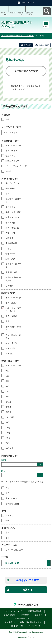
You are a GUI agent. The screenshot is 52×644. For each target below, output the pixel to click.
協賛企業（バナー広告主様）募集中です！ (23, 622)
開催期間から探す (10, 456)
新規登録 (13, 13)
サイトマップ (35, 626)
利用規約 (25, 615)
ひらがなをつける (28, 2)
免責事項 (39, 615)
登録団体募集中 (35, 611)
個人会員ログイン (30, 14)
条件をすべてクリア (27, 580)
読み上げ (27, 45)
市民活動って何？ (23, 619)
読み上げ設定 (44, 45)
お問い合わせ (21, 14)
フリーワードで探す (11, 127)
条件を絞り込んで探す (26, 71)
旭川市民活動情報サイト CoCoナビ (17, 36)
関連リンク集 (17, 626)
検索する (27, 590)
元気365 (31, 637)
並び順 (5, 557)
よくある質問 (9, 615)
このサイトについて (4, 14)
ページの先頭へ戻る (28, 605)
